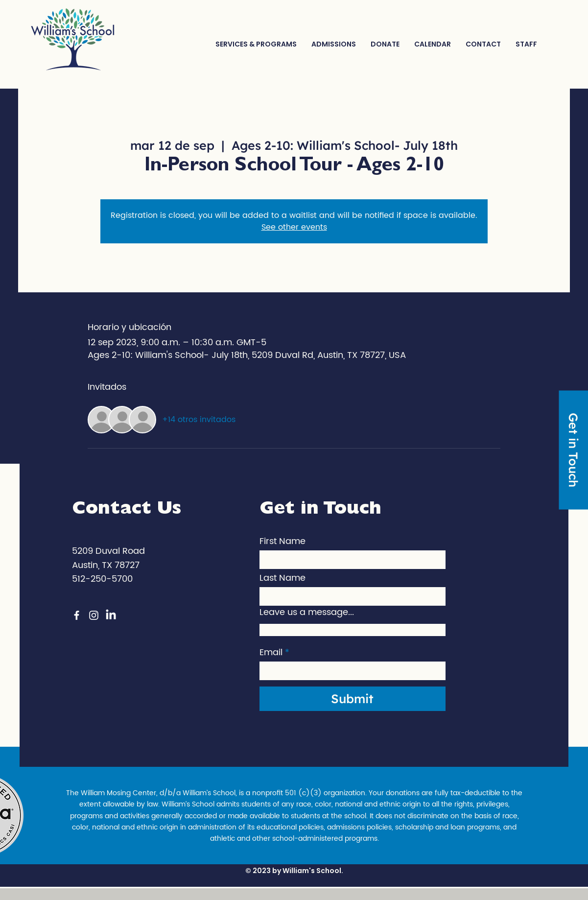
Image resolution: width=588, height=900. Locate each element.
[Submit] (353, 699)
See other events (294, 227)
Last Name (282, 578)
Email (271, 653)
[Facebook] (77, 615)
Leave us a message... (307, 613)
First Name (282, 542)
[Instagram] (94, 615)
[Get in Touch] (573, 450)
